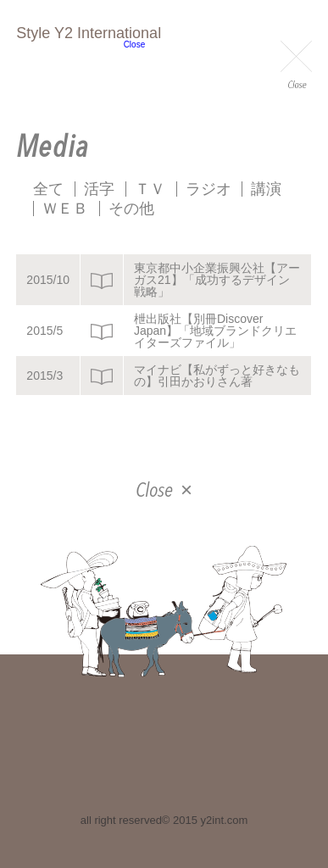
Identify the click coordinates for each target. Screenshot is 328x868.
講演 (266, 189)
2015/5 (44, 331)
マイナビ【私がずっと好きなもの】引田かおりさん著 (217, 376)
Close (296, 66)
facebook (163, 757)
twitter (116, 757)
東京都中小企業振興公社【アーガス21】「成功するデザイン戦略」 (217, 280)
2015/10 (48, 280)
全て (48, 189)
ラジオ (208, 189)
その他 (131, 209)
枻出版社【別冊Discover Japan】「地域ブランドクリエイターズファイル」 (215, 331)
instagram (209, 757)
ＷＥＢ (65, 209)
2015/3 (44, 376)
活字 (99, 189)
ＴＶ (150, 189)
